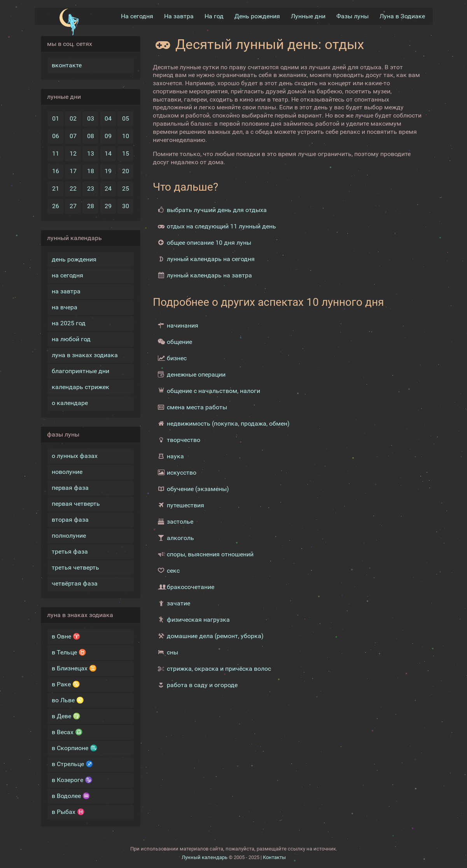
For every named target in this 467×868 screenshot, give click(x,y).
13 (91, 153)
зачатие (178, 603)
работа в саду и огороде (202, 685)
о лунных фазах (75, 456)
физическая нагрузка (198, 620)
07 (73, 136)
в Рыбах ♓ (68, 812)
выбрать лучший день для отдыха (217, 210)
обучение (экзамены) (198, 489)
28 (91, 206)
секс (173, 571)
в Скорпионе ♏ (75, 748)
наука (175, 456)
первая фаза (70, 488)
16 (56, 171)
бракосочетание (191, 587)
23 (91, 189)
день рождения (74, 259)
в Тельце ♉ (69, 652)
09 (108, 136)
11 (56, 153)
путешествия (185, 505)
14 (108, 153)
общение (179, 342)
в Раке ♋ (66, 684)
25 (126, 189)
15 (126, 153)
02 (73, 118)
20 (126, 171)
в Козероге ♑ (72, 780)
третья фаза (70, 551)
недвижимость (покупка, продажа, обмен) (228, 423)
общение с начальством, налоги (213, 391)
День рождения (257, 16)
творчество (184, 440)
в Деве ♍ (66, 716)
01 (56, 118)
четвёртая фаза (75, 583)
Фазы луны (352, 16)
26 (56, 206)
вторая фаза (70, 520)
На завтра (179, 16)
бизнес (177, 358)
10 (126, 136)
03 (91, 118)
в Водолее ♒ (71, 796)
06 (56, 136)
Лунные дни (308, 16)
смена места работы (197, 407)
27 (73, 206)
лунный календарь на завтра (209, 275)
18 (91, 171)
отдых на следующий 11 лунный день (221, 226)
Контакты (274, 857)
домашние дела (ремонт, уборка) (215, 636)
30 (126, 206)
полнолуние (69, 536)
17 (73, 171)
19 (108, 171)
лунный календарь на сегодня (211, 259)
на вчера (65, 307)
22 (73, 189)
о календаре (70, 403)
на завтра (66, 291)
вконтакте (67, 65)
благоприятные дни (80, 371)
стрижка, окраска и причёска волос (219, 669)
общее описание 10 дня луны (209, 243)
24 (108, 189)
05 (126, 118)
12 (73, 153)
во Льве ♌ (68, 700)
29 (108, 206)
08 (91, 136)
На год (214, 16)
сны (172, 652)
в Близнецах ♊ (74, 668)
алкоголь (180, 538)
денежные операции (196, 374)
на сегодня (67, 275)
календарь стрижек (80, 387)
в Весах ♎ (67, 732)
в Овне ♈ (66, 636)
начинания (183, 325)
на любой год (71, 339)
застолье (180, 522)
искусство (182, 473)
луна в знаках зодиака (85, 355)
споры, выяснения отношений (210, 554)
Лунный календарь (205, 857)
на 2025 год (69, 323)
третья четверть (75, 567)
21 (56, 189)
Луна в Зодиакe (402, 16)
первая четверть (76, 504)
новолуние (67, 472)
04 (108, 118)
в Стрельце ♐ (73, 764)
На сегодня (137, 16)
